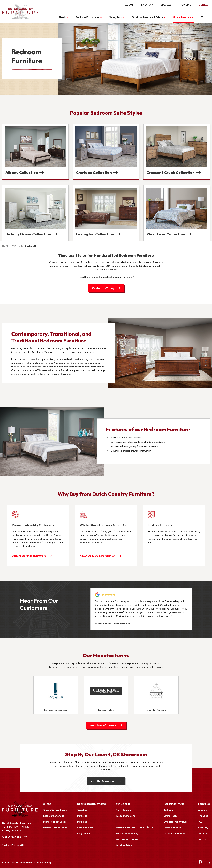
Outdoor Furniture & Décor (147, 17)
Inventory (147, 5)
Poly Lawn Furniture (127, 840)
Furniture (17, 246)
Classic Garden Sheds (55, 810)
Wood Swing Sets (125, 816)
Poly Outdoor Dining (127, 834)
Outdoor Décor (124, 846)
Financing (185, 5)
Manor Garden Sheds (55, 822)
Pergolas (82, 816)
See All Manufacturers (103, 726)
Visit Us (205, 17)
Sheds (62, 17)
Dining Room (170, 816)
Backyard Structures (88, 17)
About (129, 5)
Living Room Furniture (175, 822)
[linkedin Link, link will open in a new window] (208, 863)
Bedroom (168, 810)
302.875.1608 (16, 845)
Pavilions (82, 822)
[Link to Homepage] (23, 809)
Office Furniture (172, 828)
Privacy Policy (44, 863)
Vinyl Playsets (123, 810)
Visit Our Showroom (103, 781)
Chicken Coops (85, 828)
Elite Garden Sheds (54, 816)
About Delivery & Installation (98, 556)
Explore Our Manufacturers (29, 556)
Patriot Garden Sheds (55, 828)
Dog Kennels (84, 834)
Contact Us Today (103, 288)
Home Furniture (182, 17)
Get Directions (12, 837)
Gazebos (82, 810)
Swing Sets (116, 17)
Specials (166, 5)
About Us (204, 804)
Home (5, 246)
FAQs (201, 822)
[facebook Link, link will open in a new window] (200, 863)
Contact (204, 5)
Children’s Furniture (174, 834)
